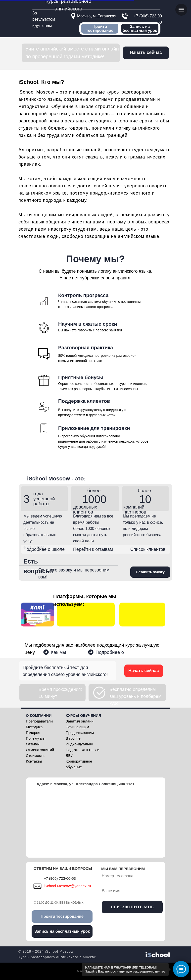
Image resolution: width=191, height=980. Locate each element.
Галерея (33, 733)
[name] (132, 891)
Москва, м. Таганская (97, 16)
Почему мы (36, 738)
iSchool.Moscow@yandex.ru (67, 886)
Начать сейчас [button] (146, 52)
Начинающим (77, 727)
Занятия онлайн (80, 721)
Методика (34, 727)
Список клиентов (148, 549)
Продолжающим (80, 733)
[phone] (132, 876)
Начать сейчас (143, 671)
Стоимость (35, 755)
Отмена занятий (40, 750)
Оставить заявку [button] (150, 572)
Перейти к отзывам (93, 549)
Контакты (34, 761)
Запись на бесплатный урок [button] (140, 28)
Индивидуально (79, 744)
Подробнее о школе (44, 549)
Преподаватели (39, 721)
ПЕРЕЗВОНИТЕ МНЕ (132, 907)
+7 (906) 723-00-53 (60, 878)
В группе (73, 738)
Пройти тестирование (100, 28)
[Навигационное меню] (181, 10)
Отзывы (33, 744)
